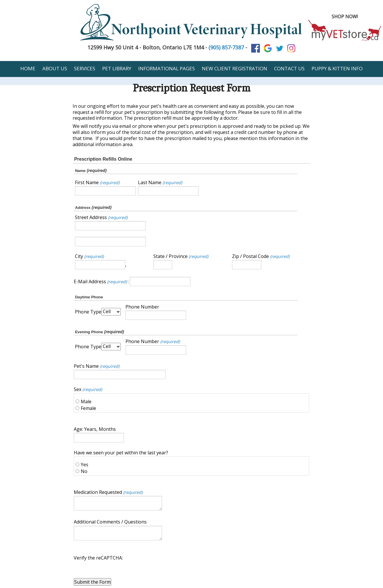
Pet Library (117, 68)
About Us (55, 68)
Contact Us (289, 68)
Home (28, 68)
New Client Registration (234, 68)
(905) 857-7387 (226, 47)
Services (85, 68)
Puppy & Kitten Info (337, 68)
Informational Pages (167, 68)
